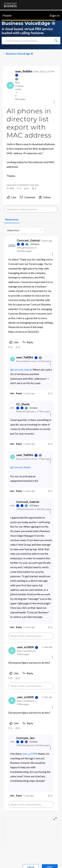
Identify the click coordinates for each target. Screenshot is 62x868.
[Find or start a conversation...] (56, 41)
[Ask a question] (45, 860)
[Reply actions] (50, 364)
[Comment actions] (52, 254)
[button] (10, 188)
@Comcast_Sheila (20, 467)
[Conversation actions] (54, 102)
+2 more (33, 408)
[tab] (12, 220)
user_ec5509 (30, 754)
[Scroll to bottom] (55, 861)
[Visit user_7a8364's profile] (10, 85)
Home (7, 15)
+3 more (33, 742)
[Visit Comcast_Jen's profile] (13, 742)
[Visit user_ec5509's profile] (12, 651)
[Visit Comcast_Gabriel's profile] (12, 246)
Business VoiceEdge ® (18, 54)
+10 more (35, 244)
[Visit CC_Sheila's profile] (13, 408)
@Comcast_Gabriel (21, 370)
